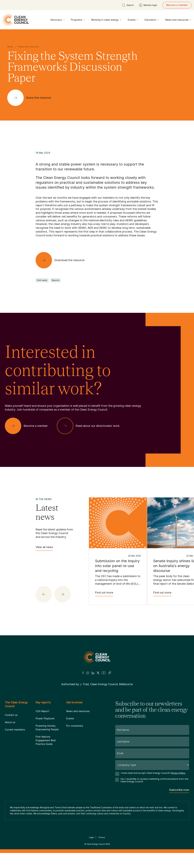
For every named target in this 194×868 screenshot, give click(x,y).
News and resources (178, 21)
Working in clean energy (106, 21)
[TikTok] (110, 673)
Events (133, 21)
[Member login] (148, 5)
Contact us (11, 715)
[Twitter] (98, 673)
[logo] (16, 20)
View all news (44, 548)
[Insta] (88, 673)
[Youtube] (104, 673)
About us (10, 722)
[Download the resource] (62, 260)
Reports (56, 280)
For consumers (75, 726)
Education (152, 21)
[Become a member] (29, 426)
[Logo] (97, 657)
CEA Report (42, 711)
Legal (91, 837)
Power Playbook (45, 718)
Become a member (177, 5)
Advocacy (58, 21)
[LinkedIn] (93, 673)
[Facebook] (83, 673)
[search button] (128, 5)
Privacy (102, 837)
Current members (15, 730)
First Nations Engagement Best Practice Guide (46, 740)
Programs (78, 21)
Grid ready (42, 280)
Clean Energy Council (96, 844)
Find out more (104, 594)
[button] (44, 594)
